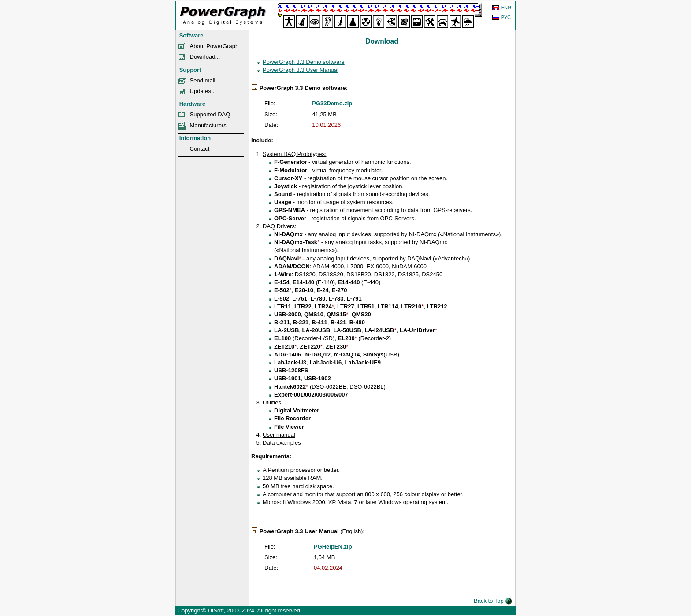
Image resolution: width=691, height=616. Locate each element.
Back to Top (493, 601)
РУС (506, 17)
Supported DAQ (210, 114)
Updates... (203, 91)
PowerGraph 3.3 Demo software (304, 62)
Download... (205, 57)
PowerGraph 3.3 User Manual (301, 70)
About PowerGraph (214, 46)
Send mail (203, 80)
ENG (506, 7)
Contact (200, 149)
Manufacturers (208, 125)
